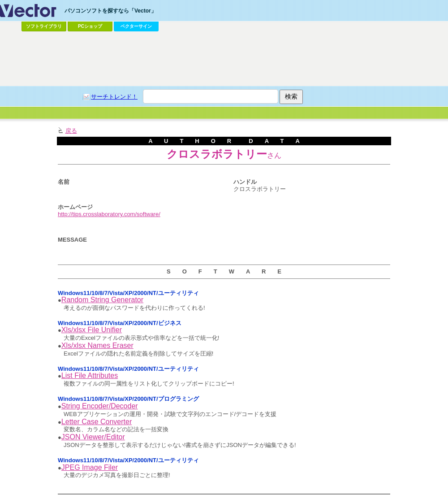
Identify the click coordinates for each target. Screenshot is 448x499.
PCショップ (90, 26)
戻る (71, 131)
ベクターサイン (136, 26)
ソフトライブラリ (44, 26)
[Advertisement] (224, 59)
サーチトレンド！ (114, 97)
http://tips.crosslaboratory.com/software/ (109, 214)
